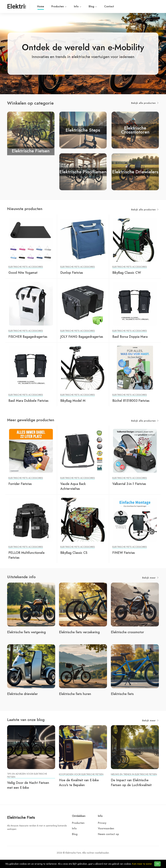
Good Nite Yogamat (23, 273)
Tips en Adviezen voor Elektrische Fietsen (27, 775)
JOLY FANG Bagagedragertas (82, 337)
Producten (59, 6)
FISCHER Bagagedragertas (28, 337)
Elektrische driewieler (22, 694)
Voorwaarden (106, 829)
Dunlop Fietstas (72, 273)
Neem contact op (108, 834)
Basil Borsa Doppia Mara (130, 337)
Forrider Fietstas (20, 484)
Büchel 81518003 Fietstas (131, 401)
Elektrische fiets (122, 694)
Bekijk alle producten (145, 103)
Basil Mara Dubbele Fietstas (28, 401)
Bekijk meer (151, 578)
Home (41, 7)
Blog (93, 6)
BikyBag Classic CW (127, 273)
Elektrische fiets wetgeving (26, 632)
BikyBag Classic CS (74, 553)
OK (157, 864)
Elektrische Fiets (21, 817)
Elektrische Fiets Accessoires (26, 267)
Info (78, 6)
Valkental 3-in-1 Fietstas (129, 484)
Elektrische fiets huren (75, 694)
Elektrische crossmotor (127, 632)
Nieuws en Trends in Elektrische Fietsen (134, 774)
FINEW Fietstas (124, 553)
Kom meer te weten (142, 864)
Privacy (102, 823)
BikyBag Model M (73, 401)
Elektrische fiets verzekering (79, 632)
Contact (109, 6)
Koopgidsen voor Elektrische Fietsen (81, 774)
